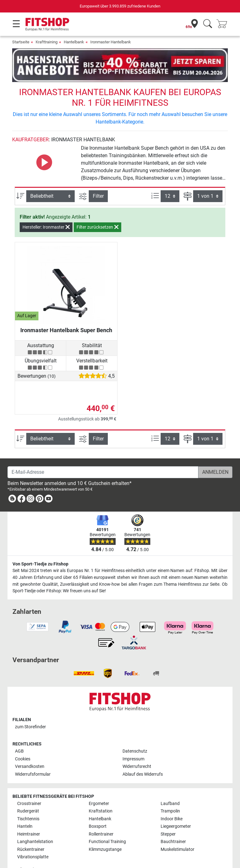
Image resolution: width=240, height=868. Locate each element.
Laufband (170, 786)
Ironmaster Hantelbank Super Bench (66, 312)
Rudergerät (28, 793)
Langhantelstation (35, 824)
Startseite (21, 42)
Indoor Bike (172, 801)
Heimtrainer (29, 816)
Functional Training (107, 824)
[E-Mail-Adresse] (103, 454)
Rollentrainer (101, 816)
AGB (19, 733)
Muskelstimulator (177, 831)
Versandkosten (30, 749)
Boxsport (98, 809)
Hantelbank (74, 42)
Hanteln (25, 809)
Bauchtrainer (173, 824)
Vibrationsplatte (33, 839)
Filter (98, 178)
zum (30, 709)
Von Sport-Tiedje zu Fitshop (40, 546)
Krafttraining (47, 42)
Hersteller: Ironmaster (46, 209)
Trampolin (170, 793)
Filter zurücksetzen (97, 209)
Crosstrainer (29, 786)
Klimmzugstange (105, 831)
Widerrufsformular (33, 756)
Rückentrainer (31, 831)
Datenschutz (135, 733)
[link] (12, 482)
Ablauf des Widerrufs (143, 756)
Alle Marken (28, 852)
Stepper (168, 816)
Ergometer (99, 786)
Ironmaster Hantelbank (111, 42)
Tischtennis (28, 801)
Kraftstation (101, 793)
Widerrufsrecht (137, 749)
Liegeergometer (176, 809)
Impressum (133, 741)
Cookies (23, 741)
